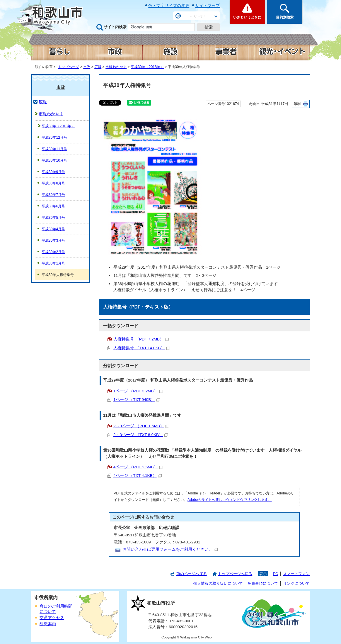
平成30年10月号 (54, 160)
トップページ (69, 67)
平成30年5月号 (53, 218)
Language (197, 16)
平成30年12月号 (54, 138)
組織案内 (48, 624)
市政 (87, 67)
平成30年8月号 (53, 183)
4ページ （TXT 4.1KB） (138, 476)
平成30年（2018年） (147, 67)
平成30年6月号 (53, 206)
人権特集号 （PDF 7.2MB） (141, 339)
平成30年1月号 (53, 263)
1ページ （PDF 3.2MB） (138, 391)
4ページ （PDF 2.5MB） (138, 467)
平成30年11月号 (54, 149)
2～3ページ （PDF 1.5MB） (141, 426)
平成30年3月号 (53, 240)
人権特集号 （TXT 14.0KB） (142, 348)
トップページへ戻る (235, 574)
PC (275, 574)
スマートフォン (296, 574)
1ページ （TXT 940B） (137, 400)
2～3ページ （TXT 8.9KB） (141, 435)
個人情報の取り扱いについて (218, 583)
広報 (98, 67)
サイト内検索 (115, 27)
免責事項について (263, 583)
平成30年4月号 (53, 229)
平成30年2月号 (53, 252)
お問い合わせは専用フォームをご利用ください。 (170, 549)
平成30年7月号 (53, 195)
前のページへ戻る (192, 574)
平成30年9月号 (53, 172)
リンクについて (296, 583)
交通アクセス (52, 618)
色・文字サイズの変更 (169, 6)
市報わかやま (116, 67)
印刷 (297, 104)
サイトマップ (207, 6)
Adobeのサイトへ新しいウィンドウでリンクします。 (230, 500)
